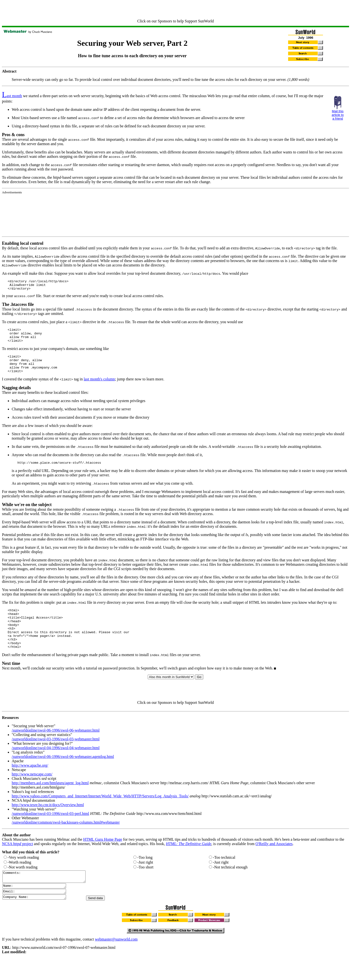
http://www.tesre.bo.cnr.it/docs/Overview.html (48, 822)
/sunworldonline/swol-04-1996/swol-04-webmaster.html (56, 765)
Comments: (49, 895)
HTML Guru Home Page (103, 857)
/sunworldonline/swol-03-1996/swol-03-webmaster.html (56, 757)
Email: (38, 912)
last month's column (99, 388)
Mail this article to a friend (338, 115)
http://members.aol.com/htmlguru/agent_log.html (50, 800)
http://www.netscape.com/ (32, 792)
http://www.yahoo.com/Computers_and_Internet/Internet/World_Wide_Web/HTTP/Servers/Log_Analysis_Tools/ (100, 814)
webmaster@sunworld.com (116, 961)
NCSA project (17, 861)
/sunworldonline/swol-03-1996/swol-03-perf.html (50, 831)
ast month (12, 96)
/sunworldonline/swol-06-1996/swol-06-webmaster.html (56, 748)
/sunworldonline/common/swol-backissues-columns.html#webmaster (66, 840)
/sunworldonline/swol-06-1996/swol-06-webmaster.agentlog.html (63, 774)
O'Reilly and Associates (274, 861)
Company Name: (38, 919)
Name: (38, 906)
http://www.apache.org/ (30, 783)
